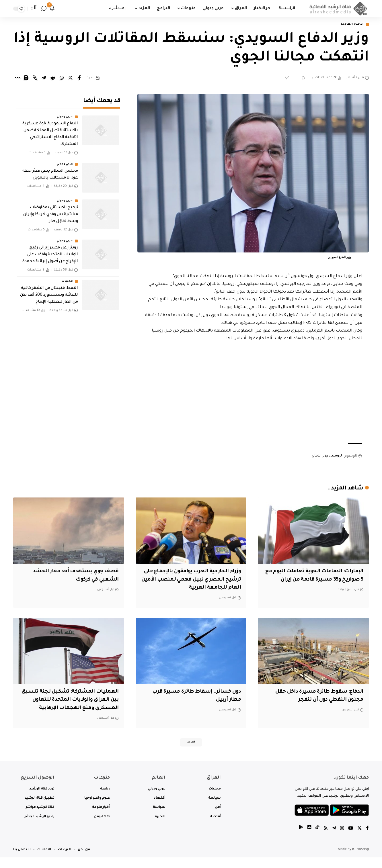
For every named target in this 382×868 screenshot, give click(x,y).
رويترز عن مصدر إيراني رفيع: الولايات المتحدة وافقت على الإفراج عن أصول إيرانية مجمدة (50, 251)
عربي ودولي (65, 113)
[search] (44, 9)
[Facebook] (367, 839)
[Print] (26, 79)
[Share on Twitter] (71, 79)
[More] (17, 79)
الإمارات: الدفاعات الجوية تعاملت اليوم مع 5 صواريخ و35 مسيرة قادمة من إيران (314, 580)
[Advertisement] (253, 393)
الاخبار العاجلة (350, 25)
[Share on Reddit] (53, 79)
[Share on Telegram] (44, 79)
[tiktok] (316, 839)
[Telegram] (333, 839)
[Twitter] (359, 839)
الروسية (336, 456)
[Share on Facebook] (79, 79)
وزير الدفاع (320, 456)
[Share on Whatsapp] (62, 79)
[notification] (52, 9)
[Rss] (324, 839)
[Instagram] (341, 839)
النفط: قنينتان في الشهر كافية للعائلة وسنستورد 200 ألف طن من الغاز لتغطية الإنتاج (49, 291)
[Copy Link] (35, 79)
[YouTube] (350, 839)
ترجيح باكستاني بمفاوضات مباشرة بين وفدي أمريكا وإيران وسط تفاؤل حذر (51, 211)
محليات (67, 278)
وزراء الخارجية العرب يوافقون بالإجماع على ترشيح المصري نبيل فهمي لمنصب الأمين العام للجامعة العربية (193, 580)
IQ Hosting (360, 860)
